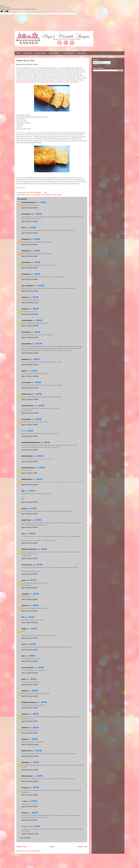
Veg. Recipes (27, 53)
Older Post (83, 847)
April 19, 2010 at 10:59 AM (30, 337)
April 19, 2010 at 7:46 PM (30, 721)
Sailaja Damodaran (28, 468)
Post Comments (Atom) (32, 851)
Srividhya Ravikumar (29, 202)
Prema (24, 509)
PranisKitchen (26, 214)
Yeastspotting (74, 82)
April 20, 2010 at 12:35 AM (30, 781)
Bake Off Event (51, 82)
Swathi (24, 629)
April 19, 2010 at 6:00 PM (30, 588)
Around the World (68, 53)
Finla (23, 228)
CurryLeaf (25, 788)
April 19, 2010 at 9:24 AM (29, 245)
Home (18, 53)
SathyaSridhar (26, 344)
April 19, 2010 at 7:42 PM (30, 696)
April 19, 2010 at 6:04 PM (30, 623)
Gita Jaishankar (27, 776)
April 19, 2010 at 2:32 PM (30, 450)
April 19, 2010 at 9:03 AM (29, 208)
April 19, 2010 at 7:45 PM (30, 708)
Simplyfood (25, 239)
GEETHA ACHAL (27, 456)
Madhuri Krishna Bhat (29, 549)
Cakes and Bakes (54, 53)
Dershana (25, 309)
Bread (32, 195)
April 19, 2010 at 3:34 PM (30, 514)
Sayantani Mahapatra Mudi (31, 442)
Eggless (49, 195)
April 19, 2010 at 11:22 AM (30, 365)
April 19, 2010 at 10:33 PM (30, 745)
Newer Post (21, 847)
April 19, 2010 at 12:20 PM (30, 376)
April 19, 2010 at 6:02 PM (30, 599)
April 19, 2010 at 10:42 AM (30, 314)
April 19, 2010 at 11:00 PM (30, 756)
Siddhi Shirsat (26, 751)
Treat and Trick (27, 565)
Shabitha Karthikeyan (29, 702)
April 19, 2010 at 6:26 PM (30, 638)
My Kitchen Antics (28, 406)
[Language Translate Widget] (102, 63)
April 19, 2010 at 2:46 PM (30, 462)
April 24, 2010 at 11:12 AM (30, 834)
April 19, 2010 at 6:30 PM (30, 650)
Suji (23, 491)
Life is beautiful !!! (28, 286)
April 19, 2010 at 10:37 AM (30, 303)
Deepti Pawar (26, 520)
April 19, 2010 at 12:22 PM (30, 388)
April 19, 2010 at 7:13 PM (30, 685)
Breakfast (38, 195)
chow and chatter (27, 668)
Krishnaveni (26, 274)
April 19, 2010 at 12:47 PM (30, 413)
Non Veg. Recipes (40, 53)
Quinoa (55, 195)
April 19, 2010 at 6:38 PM (30, 661)
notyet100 (25, 594)
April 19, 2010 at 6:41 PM (30, 673)
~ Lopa (24, 801)
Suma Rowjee (26, 419)
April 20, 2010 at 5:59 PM (30, 807)
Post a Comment (25, 838)
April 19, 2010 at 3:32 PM (30, 502)
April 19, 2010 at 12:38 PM (30, 399)
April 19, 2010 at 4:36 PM (30, 543)
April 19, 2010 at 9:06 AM (29, 221)
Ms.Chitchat (26, 332)
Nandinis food (26, 394)
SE (23, 617)
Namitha (24, 691)
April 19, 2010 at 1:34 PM (30, 425)
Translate (106, 65)
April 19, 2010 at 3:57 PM (30, 527)
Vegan (60, 195)
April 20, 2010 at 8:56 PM (30, 820)
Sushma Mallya (27, 320)
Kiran (23, 644)
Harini (24, 679)
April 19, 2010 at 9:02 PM (30, 733)
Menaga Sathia (27, 479)
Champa (24, 813)
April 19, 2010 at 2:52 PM (30, 485)
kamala (24, 371)
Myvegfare (25, 762)
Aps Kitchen (26, 262)
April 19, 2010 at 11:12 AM (30, 353)
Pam (23, 656)
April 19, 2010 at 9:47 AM (29, 268)
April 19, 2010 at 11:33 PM (30, 770)
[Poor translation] (6, 11)
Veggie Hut (25, 359)
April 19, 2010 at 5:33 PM (30, 574)
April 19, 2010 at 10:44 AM (30, 326)
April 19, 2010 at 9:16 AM (29, 233)
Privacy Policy (81, 53)
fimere (24, 580)
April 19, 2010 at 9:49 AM (29, 279)
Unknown (25, 297)
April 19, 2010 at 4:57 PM (30, 559)
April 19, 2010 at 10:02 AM (30, 291)
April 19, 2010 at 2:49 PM (30, 473)
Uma (23, 534)
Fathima (24, 739)
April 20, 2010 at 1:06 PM (30, 795)
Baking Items (25, 195)
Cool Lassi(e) (26, 382)
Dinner (44, 195)
